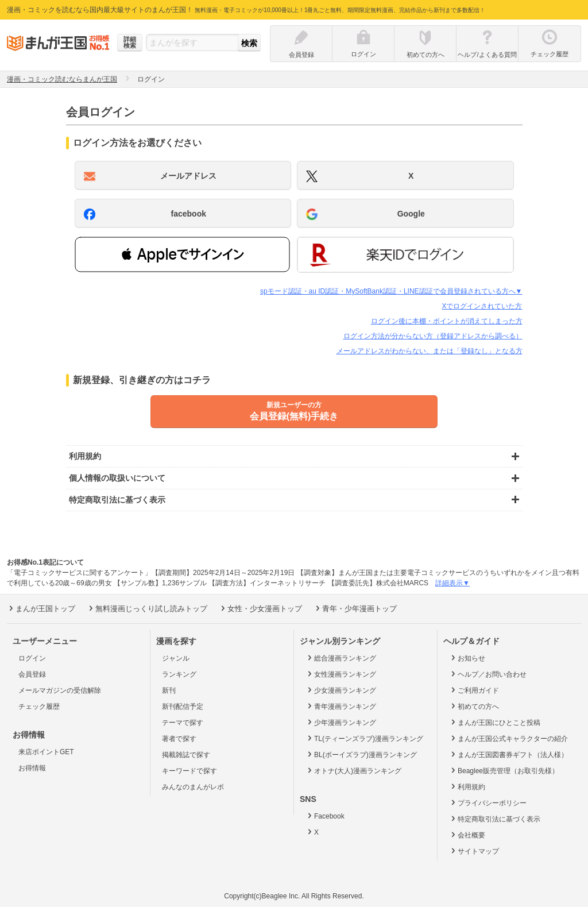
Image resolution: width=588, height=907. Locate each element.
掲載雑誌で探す (186, 755)
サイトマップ (474, 851)
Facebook (325, 816)
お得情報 (32, 768)
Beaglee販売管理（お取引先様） (504, 770)
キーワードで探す (189, 771)
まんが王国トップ (41, 608)
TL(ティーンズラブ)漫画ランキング (364, 738)
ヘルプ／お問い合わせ (488, 674)
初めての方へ (474, 706)
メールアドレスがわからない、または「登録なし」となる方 (430, 351)
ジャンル (176, 658)
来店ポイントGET (46, 752)
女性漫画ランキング (341, 674)
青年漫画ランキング (341, 706)
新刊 (169, 690)
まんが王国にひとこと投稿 (495, 722)
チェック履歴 (39, 707)
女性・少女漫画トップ (260, 608)
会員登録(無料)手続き (294, 411)
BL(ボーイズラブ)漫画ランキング (361, 754)
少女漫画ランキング (341, 690)
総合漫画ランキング (341, 658)
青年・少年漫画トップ (355, 608)
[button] (182, 254)
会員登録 (32, 674)
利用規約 (467, 786)
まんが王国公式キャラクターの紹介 (508, 738)
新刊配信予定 (183, 707)
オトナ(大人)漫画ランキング (353, 770)
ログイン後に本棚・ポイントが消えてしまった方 (447, 321)
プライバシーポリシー (488, 802)
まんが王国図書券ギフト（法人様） (508, 754)
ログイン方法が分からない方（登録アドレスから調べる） (433, 336)
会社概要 (467, 835)
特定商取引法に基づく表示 (495, 819)
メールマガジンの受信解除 (60, 690)
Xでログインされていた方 (482, 306)
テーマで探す (183, 723)
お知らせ (467, 658)
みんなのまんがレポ (193, 787)
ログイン (32, 658)
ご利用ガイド (474, 690)
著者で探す (179, 739)
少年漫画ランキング (341, 722)
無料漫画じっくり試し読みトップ (147, 608)
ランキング (179, 674)
